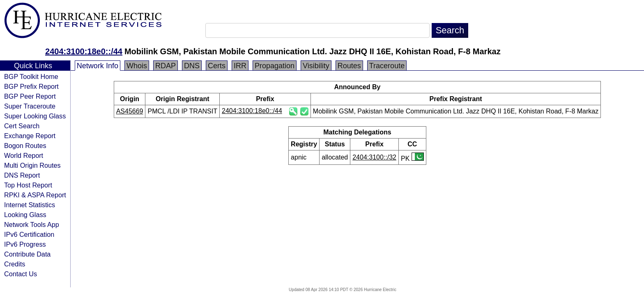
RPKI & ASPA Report (35, 195)
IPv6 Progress (25, 244)
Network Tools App (32, 224)
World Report (24, 155)
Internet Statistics (30, 205)
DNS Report (22, 175)
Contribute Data (27, 254)
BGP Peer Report (30, 96)
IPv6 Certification (29, 234)
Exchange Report (30, 136)
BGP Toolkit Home (31, 76)
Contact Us (21, 274)
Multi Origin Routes (32, 165)
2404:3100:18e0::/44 (84, 51)
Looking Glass (25, 215)
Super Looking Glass (35, 116)
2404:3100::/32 (374, 157)
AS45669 (130, 111)
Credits (15, 264)
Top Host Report (28, 185)
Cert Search (22, 126)
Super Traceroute (30, 106)
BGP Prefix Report (31, 86)
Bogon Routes (25, 146)
